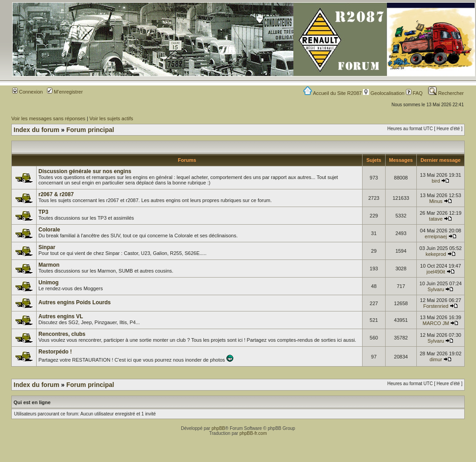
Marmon (49, 265)
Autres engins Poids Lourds (75, 302)
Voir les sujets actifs (111, 118)
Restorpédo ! (55, 352)
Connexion (28, 92)
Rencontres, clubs (62, 334)
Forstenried (436, 306)
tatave (436, 219)
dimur (436, 359)
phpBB (218, 428)
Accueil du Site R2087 (333, 93)
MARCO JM (436, 323)
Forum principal (90, 130)
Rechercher (446, 93)
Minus (436, 201)
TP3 (43, 212)
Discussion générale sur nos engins (85, 171)
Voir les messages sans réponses (48, 118)
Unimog (49, 283)
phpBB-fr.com (253, 433)
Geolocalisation (384, 93)
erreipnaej (436, 236)
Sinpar (47, 247)
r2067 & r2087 (56, 194)
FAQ (414, 93)
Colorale (49, 230)
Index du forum (36, 130)
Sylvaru (436, 289)
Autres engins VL (61, 316)
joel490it (436, 272)
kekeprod (436, 254)
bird (436, 181)
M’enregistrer (65, 92)
